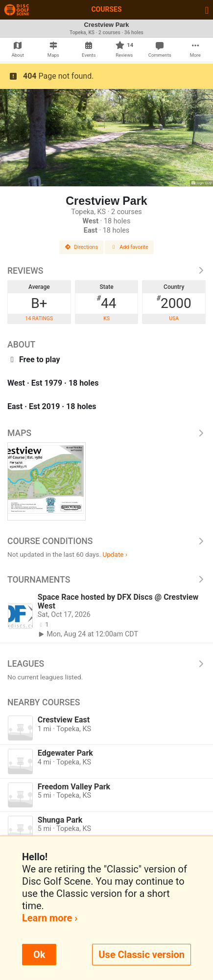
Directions (81, 247)
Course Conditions (106, 541)
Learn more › (50, 918)
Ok (39, 955)
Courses (106, 9)
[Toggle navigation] (207, 10)
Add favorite (129, 247)
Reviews (106, 271)
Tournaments (106, 580)
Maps (106, 433)
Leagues (106, 664)
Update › (115, 554)
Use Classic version (142, 955)
